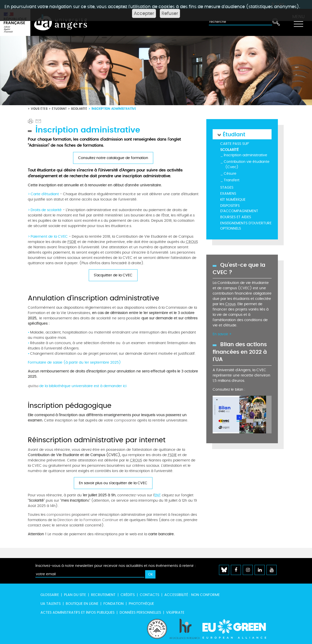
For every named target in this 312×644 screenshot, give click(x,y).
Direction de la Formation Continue (88, 520)
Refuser (170, 13)
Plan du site (75, 595)
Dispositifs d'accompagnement (239, 208)
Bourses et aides (236, 217)
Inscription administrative (246, 155)
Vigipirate (175, 613)
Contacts (150, 595)
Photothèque (141, 604)
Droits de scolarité (46, 210)
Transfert (232, 180)
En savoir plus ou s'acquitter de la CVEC (113, 483)
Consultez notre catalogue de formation (113, 158)
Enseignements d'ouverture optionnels (246, 226)
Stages (227, 187)
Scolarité (79, 109)
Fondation (114, 604)
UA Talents (51, 604)
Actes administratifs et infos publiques (77, 613)
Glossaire (50, 595)
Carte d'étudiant (45, 194)
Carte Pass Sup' (235, 144)
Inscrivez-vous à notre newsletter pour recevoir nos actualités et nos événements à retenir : (116, 566)
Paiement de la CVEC (49, 237)
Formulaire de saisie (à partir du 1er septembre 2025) (74, 362)
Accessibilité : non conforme (192, 595)
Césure (230, 174)
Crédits (128, 595)
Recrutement (103, 595)
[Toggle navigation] (298, 23)
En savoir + (222, 334)
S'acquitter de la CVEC (113, 275)
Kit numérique (233, 200)
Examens (228, 194)
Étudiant (59, 109)
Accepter (144, 13)
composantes (59, 515)
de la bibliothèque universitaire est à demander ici (77, 386)
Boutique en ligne (82, 604)
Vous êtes (39, 109)
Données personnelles (140, 613)
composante (125, 420)
